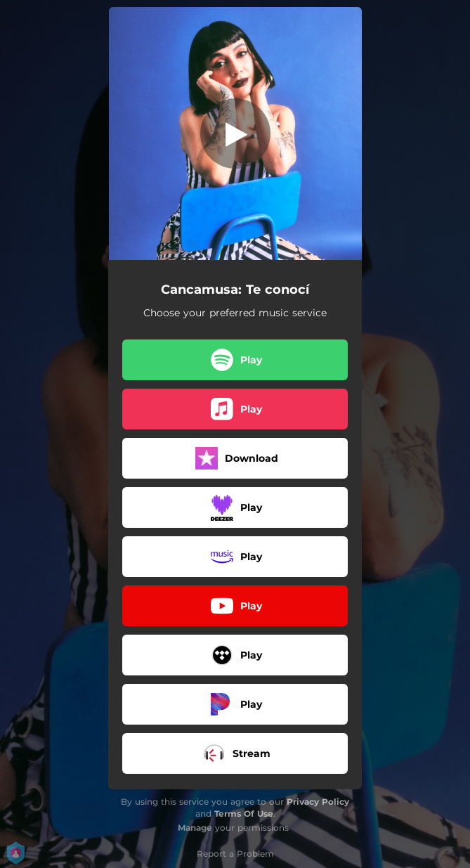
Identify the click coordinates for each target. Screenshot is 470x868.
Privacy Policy (318, 802)
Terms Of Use (244, 814)
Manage (195, 828)
